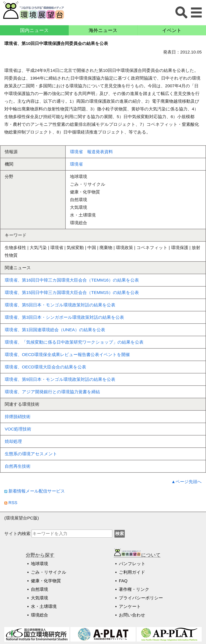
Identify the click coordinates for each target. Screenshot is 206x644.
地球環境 (39, 564)
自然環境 (39, 589)
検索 (120, 534)
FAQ (123, 581)
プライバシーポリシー (141, 598)
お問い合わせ (132, 615)
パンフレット (132, 564)
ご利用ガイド (132, 572)
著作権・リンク (134, 589)
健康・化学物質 (46, 581)
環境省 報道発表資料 (91, 152)
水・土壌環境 (44, 606)
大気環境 (39, 598)
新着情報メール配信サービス (35, 491)
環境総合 (39, 615)
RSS (11, 503)
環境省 (76, 164)
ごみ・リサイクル (49, 572)
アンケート (130, 606)
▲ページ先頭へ (186, 482)
